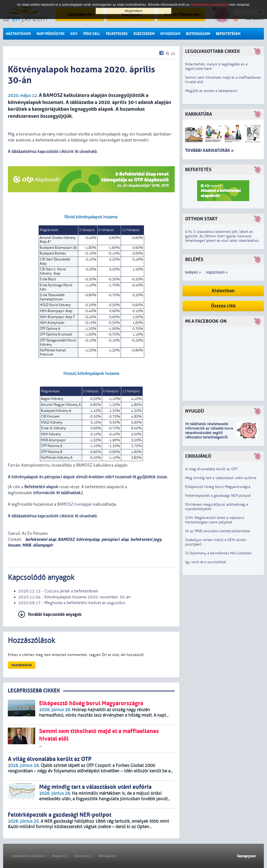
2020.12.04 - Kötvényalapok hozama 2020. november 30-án (74, 597)
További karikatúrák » (209, 150)
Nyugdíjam (170, 34)
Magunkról (59, 856)
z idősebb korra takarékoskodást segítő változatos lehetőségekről (209, 433)
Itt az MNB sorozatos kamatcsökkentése (218, 531)
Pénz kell (92, 34)
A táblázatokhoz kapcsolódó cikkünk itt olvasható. (53, 152)
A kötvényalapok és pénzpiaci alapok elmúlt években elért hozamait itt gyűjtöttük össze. (88, 477)
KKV (74, 34)
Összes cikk (223, 306)
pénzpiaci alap (115, 539)
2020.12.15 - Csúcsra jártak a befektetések (58, 591)
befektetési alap (40, 539)
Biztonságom (198, 34)
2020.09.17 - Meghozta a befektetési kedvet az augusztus (72, 603)
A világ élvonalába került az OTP (211, 469)
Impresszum (82, 856)
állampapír (43, 545)
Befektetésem (228, 34)
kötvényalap (88, 539)
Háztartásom (18, 34)
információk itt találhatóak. (57, 493)
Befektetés (198, 170)
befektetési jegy (146, 539)
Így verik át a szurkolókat (206, 562)
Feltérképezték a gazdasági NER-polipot (218, 496)
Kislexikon (223, 291)
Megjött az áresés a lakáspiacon (211, 91)
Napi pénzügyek (51, 34)
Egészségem (144, 34)
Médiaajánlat (107, 856)
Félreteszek (117, 34)
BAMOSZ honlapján (75, 504)
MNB (27, 545)
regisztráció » (217, 272)
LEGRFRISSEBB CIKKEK (34, 691)
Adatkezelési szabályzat (28, 856)
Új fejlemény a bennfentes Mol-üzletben (219, 553)
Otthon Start (201, 219)
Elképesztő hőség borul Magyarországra (218, 487)
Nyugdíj (195, 411)
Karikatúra (199, 114)
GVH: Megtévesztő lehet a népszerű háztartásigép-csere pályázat (215, 520)
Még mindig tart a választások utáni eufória (221, 478)
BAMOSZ (66, 539)
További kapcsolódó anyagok (55, 614)
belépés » (193, 272)
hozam (14, 545)
